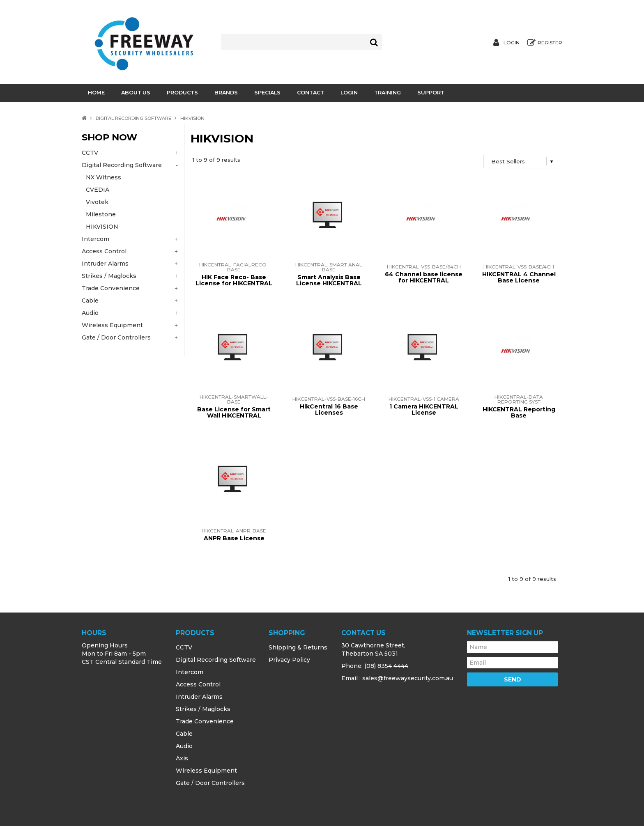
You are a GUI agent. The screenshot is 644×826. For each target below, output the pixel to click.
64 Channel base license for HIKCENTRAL (424, 277)
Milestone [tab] (101, 214)
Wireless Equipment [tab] (112, 325)
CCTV (184, 647)
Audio (184, 746)
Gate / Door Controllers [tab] (116, 337)
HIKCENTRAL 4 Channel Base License (519, 277)
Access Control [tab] (104, 251)
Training (388, 93)
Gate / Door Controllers (210, 783)
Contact (310, 93)
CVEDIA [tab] (98, 190)
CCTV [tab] (90, 153)
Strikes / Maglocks (203, 709)
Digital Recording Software (133, 118)
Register (550, 43)
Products (182, 93)
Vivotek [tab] (97, 202)
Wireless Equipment (206, 771)
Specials (267, 93)
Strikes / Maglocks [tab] (109, 276)
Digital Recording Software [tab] (122, 165)
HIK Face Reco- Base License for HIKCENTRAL (234, 280)
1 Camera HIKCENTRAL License (424, 410)
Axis (182, 758)
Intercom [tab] (95, 239)
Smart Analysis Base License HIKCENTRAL (329, 280)
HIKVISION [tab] (102, 227)
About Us (136, 93)
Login (512, 43)
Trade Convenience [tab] (111, 288)
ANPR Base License (234, 538)
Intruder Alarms (199, 697)
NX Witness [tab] (103, 177)
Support (431, 93)
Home (96, 93)
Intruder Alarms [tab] (105, 264)
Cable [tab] (90, 301)
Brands (226, 93)
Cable (184, 734)
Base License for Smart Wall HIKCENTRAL (234, 412)
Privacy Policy (289, 660)
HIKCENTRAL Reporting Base (519, 412)
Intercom (190, 672)
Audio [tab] (90, 313)
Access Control (198, 684)
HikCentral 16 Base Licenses (329, 410)
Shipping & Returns (298, 647)
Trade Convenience (205, 721)
